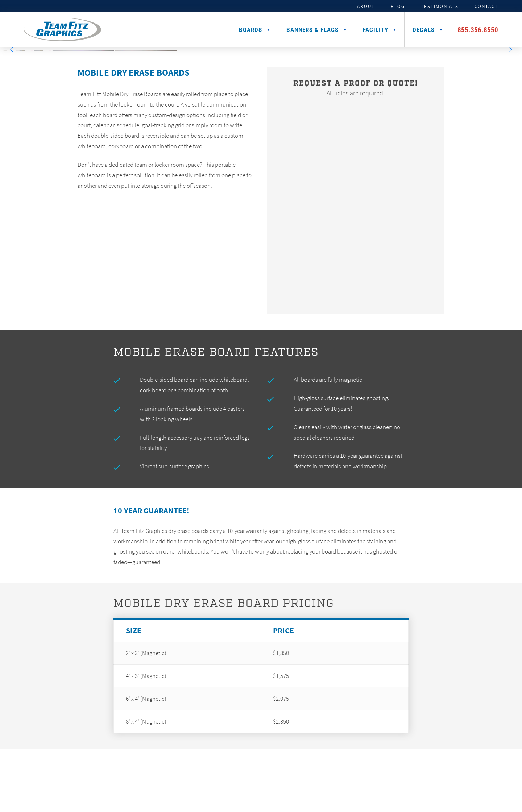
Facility (376, 30)
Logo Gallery (455, 776)
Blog (398, 6)
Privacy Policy (382, 794)
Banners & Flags (312, 30)
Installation (406, 776)
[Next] (510, 50)
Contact (486, 6)
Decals (424, 30)
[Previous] (12, 50)
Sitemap (353, 794)
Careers (496, 776)
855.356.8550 (478, 30)
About (366, 6)
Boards (250, 30)
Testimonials (440, 6)
